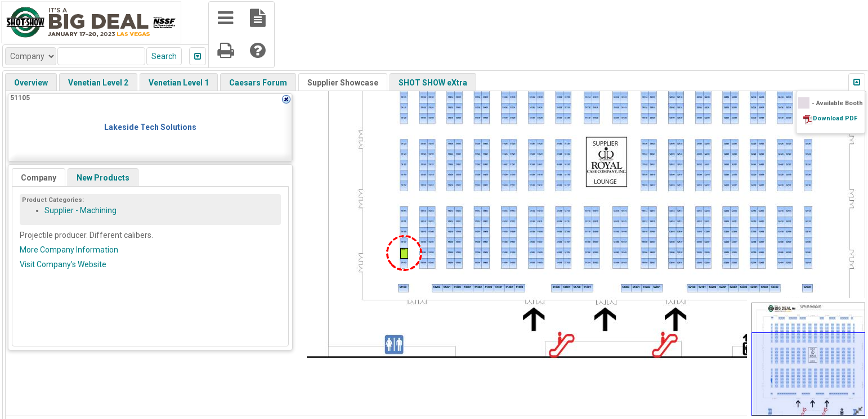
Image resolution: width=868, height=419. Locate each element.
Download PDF (835, 118)
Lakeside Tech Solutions (150, 127)
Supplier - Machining (80, 210)
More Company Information (69, 250)
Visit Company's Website (63, 264)
